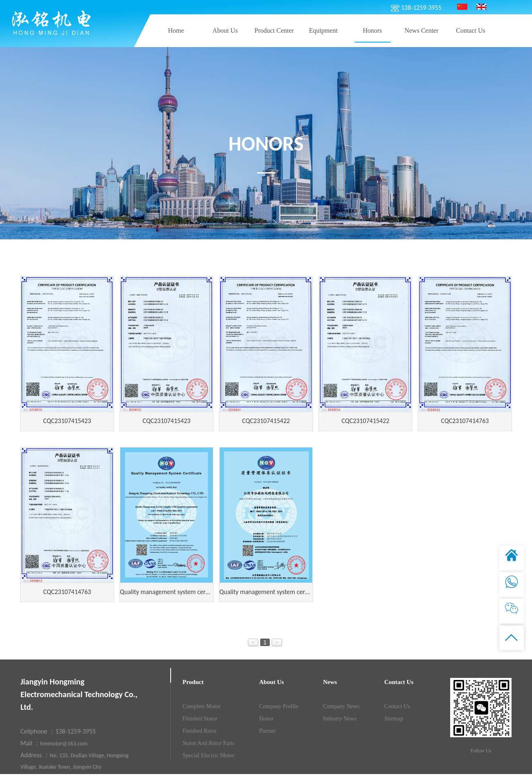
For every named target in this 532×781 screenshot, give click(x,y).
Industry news (340, 719)
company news (341, 706)
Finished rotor (200, 731)
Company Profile (279, 706)
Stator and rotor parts (209, 743)
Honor (266, 719)
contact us (397, 706)
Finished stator (200, 719)
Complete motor (202, 706)
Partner (267, 731)
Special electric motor (209, 755)
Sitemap (394, 719)
